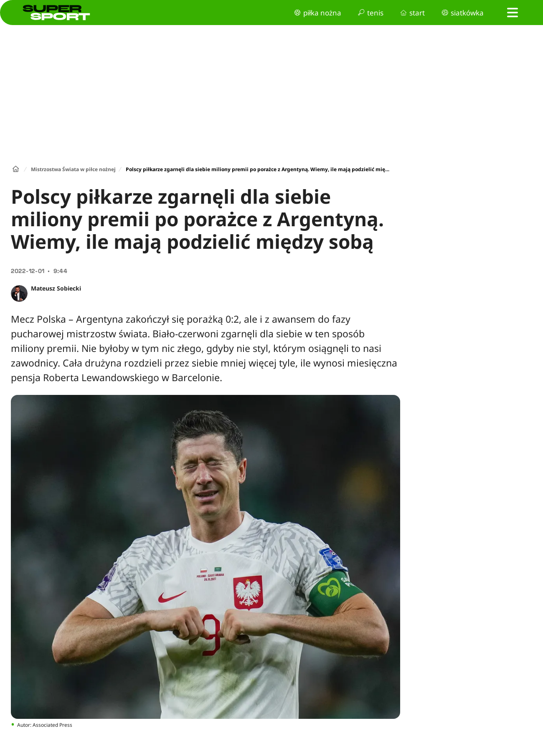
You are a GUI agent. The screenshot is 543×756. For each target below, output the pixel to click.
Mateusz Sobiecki (56, 288)
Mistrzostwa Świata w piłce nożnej (73, 169)
